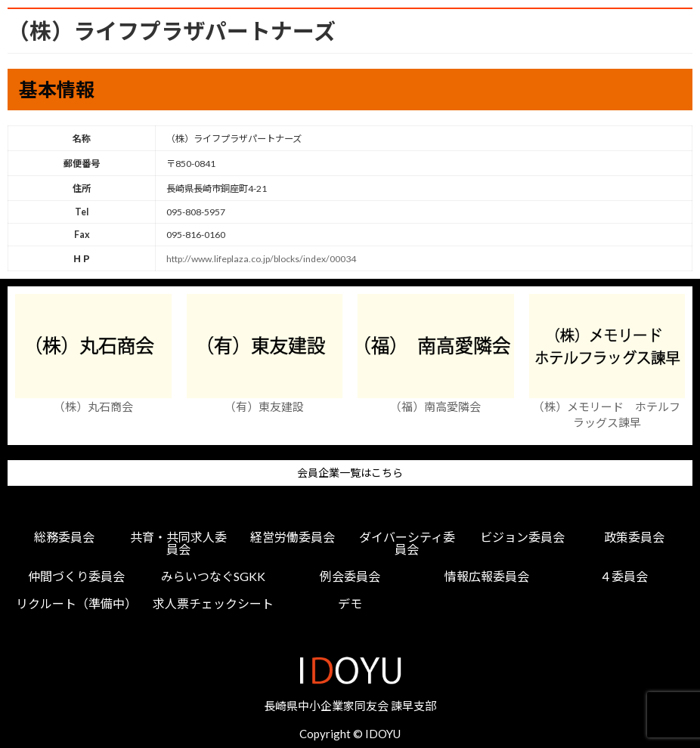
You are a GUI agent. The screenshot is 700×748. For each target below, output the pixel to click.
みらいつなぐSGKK (213, 576)
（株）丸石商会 (93, 406)
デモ (350, 604)
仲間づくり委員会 (76, 576)
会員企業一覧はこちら (350, 473)
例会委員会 (350, 576)
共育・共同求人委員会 (178, 543)
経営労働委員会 (293, 537)
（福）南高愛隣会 (435, 406)
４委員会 (624, 576)
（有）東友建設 (264, 406)
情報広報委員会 (487, 576)
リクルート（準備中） (76, 604)
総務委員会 (64, 537)
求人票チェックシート (213, 604)
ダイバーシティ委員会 (407, 543)
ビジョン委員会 (522, 537)
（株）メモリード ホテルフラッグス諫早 (607, 414)
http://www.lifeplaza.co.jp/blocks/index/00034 (261, 259)
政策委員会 (634, 537)
